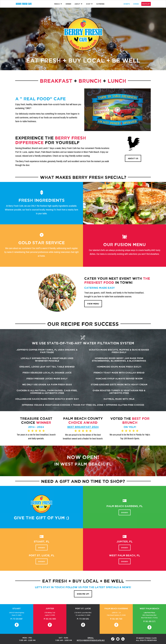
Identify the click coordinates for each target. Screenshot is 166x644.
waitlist (146, 4)
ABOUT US (133, 158)
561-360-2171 (150, 621)
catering (100, 4)
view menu (93, 304)
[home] (24, 4)
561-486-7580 (117, 619)
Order (68, 4)
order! (124, 511)
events (127, 4)
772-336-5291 (84, 619)
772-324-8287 (18, 619)
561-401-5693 (51, 619)
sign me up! (83, 594)
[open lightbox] (118, 110)
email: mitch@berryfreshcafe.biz (91, 639)
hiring (136, 4)
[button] (58, 4)
